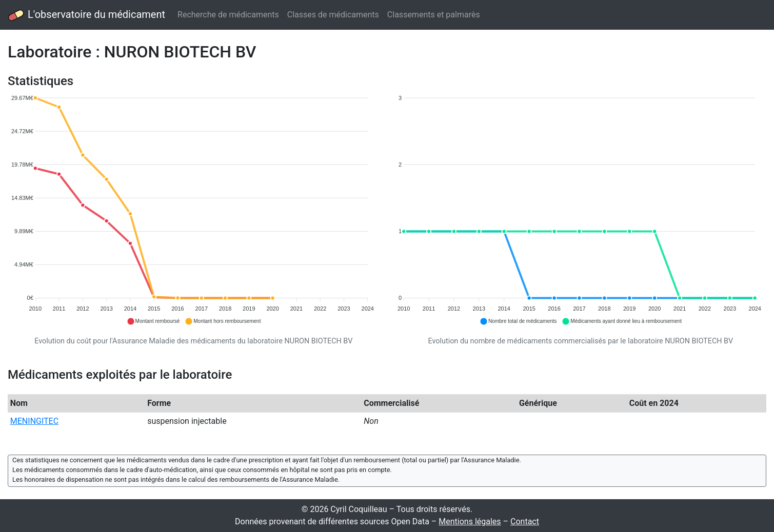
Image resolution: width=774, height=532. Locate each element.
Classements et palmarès (434, 15)
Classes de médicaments (333, 15)
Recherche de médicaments (228, 15)
